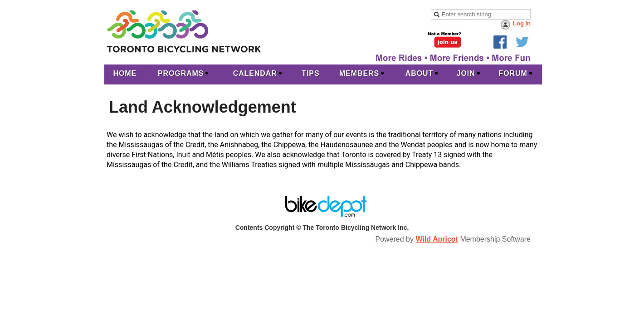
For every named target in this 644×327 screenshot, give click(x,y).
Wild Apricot (437, 239)
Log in (522, 23)
